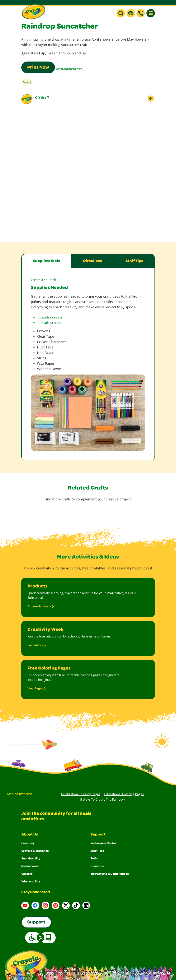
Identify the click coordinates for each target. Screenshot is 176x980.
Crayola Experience (35, 851)
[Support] (141, 13)
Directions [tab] (93, 261)
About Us (30, 835)
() (70, 69)
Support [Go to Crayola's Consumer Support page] (36, 922)
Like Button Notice (66, 69)
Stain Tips (97, 851)
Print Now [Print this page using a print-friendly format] (38, 68)
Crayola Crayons (50, 317)
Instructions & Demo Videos (110, 874)
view (80, 69)
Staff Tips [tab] (134, 261)
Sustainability (31, 858)
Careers (27, 874)
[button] (121, 13)
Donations (98, 866)
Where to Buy (31, 881)
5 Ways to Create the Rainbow (102, 799)
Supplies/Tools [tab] (46, 261)
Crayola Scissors (50, 323)
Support (98, 835)
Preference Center (103, 843)
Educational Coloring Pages (124, 794)
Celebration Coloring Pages (81, 794)
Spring (27, 82)
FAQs (94, 858)
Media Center (31, 866)
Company (28, 843)
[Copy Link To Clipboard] (151, 99)
